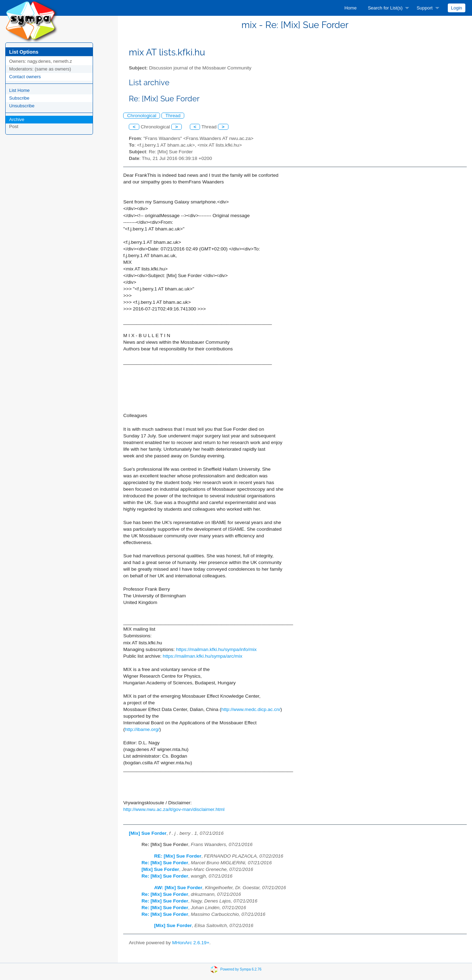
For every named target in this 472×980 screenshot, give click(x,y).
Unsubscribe (22, 106)
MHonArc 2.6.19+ (191, 943)
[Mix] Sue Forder (148, 833)
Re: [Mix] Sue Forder (165, 863)
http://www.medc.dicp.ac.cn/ (251, 709)
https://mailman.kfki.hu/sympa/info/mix (217, 649)
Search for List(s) (385, 8)
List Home (19, 90)
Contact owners (25, 77)
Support (425, 8)
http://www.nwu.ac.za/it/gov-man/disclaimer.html (174, 809)
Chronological (142, 116)
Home (350, 8)
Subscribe (19, 98)
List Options (24, 52)
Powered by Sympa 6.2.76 (241, 969)
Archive (17, 119)
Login (457, 8)
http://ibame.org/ (142, 729)
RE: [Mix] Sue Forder (178, 856)
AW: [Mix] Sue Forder (178, 888)
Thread (173, 116)
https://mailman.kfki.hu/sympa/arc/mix (203, 656)
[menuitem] (350, 8)
